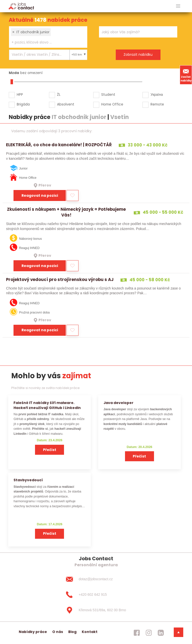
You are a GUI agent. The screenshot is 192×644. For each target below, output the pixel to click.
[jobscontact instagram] (149, 633)
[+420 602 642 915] (96, 595)
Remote (157, 104)
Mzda (14, 73)
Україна (157, 94)
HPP (20, 94)
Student (108, 94)
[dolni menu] (178, 632)
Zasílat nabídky (186, 75)
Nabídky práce (33, 632)
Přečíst (50, 450)
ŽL (59, 94)
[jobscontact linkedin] (161, 633)
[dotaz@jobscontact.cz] (96, 579)
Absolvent (66, 104)
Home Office (112, 104)
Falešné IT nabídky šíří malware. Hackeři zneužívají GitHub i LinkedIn (47, 405)
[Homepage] (21, 6)
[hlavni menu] (178, 6)
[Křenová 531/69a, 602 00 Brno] (96, 610)
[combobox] (48, 37)
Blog (72, 632)
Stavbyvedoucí (28, 480)
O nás (58, 632)
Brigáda (23, 104)
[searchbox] (45, 42)
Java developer (118, 403)
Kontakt (90, 632)
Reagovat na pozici (40, 195)
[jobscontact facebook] (137, 633)
